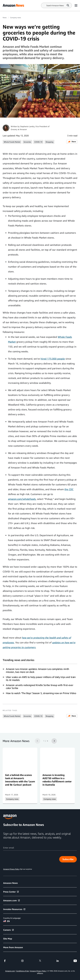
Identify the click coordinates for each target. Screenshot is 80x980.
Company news (15, 18)
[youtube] (75, 961)
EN (6, 921)
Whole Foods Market (12, 142)
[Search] (55, 5)
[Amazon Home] (13, 5)
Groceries (27, 142)
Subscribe (68, 859)
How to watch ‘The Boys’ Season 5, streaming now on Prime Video (41, 693)
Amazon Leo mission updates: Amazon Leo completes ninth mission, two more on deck (38, 670)
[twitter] (40, 961)
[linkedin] (58, 961)
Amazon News (10, 883)
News (5, 18)
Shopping (49, 142)
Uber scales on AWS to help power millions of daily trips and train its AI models (41, 678)
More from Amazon (13, 947)
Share (72, 142)
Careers (9, 930)
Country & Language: (12, 918)
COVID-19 (38, 142)
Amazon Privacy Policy (38, 971)
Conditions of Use (23, 971)
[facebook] (5, 961)
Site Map (8, 939)
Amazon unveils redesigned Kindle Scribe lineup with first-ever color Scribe (40, 687)
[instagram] (22, 961)
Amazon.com (12, 900)
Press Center (11, 892)
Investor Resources (14, 909)
